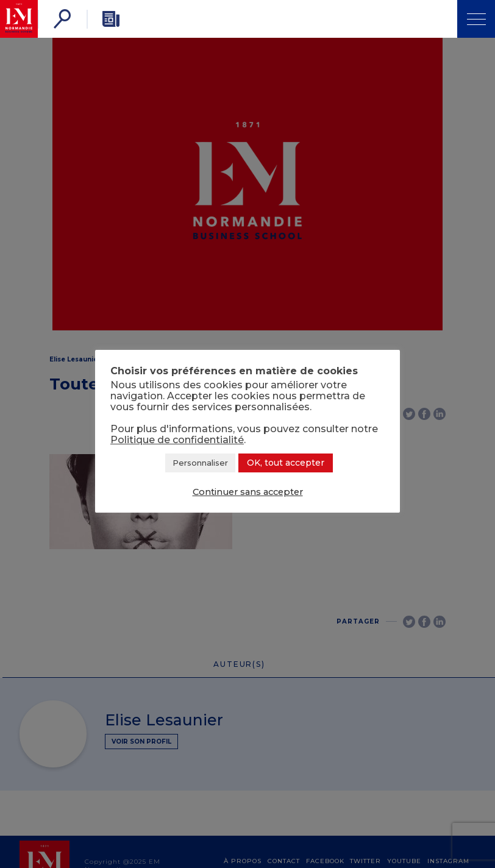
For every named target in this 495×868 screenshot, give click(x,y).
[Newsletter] (111, 19)
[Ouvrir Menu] (476, 19)
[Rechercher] (62, 19)
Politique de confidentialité (177, 440)
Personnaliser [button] (200, 463)
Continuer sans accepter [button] (248, 492)
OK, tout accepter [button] (286, 463)
